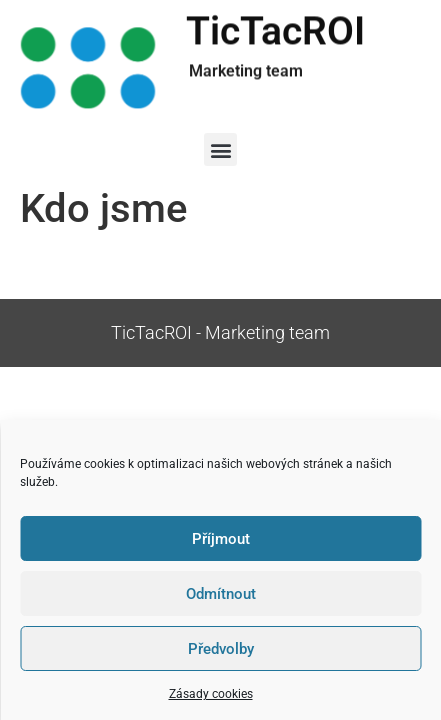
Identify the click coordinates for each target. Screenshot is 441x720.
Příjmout (221, 539)
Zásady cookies (211, 694)
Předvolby (221, 649)
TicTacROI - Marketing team (220, 332)
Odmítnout (221, 594)
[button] (220, 149)
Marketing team (246, 70)
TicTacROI (275, 33)
